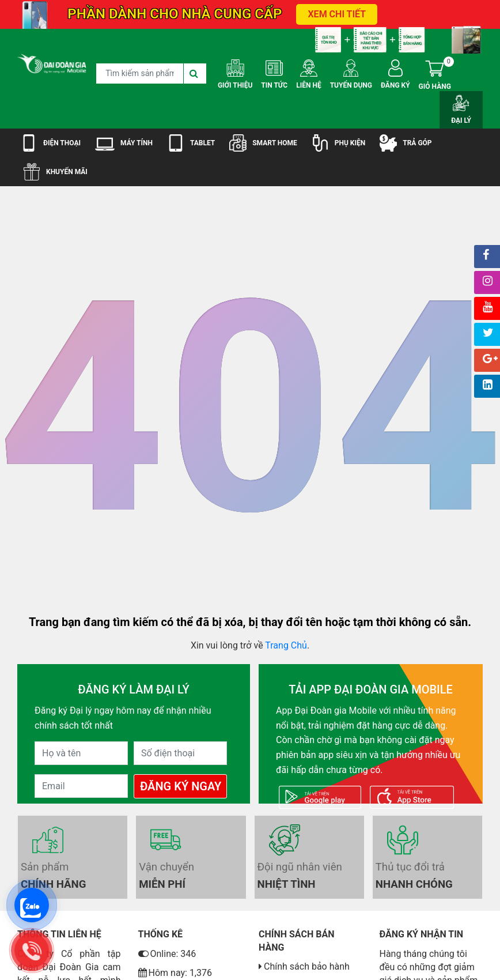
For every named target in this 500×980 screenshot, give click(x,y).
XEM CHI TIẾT (337, 14)
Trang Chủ (286, 645)
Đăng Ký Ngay (181, 786)
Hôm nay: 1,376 (175, 973)
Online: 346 (167, 954)
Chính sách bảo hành (307, 966)
